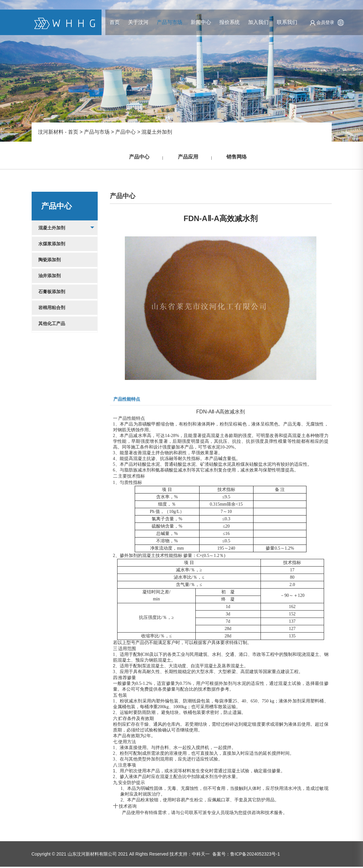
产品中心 (125, 132)
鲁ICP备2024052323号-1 (255, 855)
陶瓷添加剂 (49, 261)
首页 (115, 22)
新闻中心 (201, 22)
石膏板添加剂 (52, 293)
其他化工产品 (52, 325)
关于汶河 (138, 22)
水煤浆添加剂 (52, 245)
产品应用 (188, 158)
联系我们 (287, 22)
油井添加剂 (49, 277)
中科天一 (201, 855)
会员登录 (322, 22)
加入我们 (258, 22)
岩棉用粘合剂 (52, 309)
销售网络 (235, 158)
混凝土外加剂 (157, 132)
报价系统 (230, 22)
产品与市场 (170, 22)
